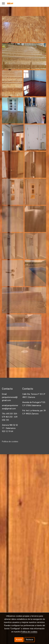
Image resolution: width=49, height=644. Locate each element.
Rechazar (30, 640)
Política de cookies (10, 442)
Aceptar (19, 640)
